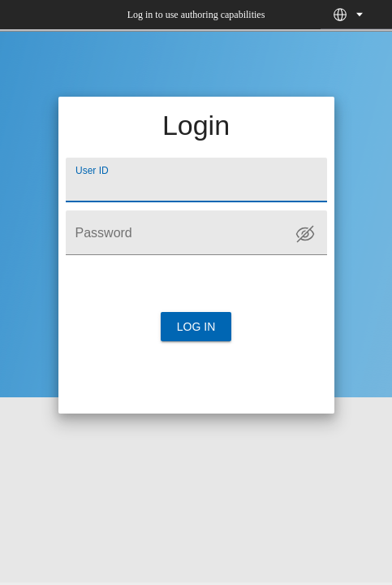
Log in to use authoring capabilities (196, 15)
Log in (196, 327)
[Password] (196, 233)
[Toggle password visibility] (305, 234)
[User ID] (196, 180)
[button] (340, 15)
